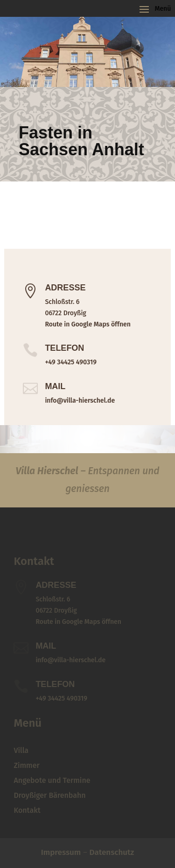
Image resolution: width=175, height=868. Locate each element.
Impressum (61, 852)
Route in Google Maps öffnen (87, 324)
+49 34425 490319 (71, 362)
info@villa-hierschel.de (80, 401)
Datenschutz (112, 852)
